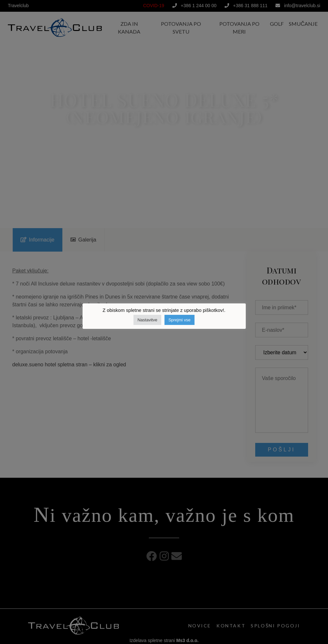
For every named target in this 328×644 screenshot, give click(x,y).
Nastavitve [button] (147, 320)
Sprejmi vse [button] (180, 320)
